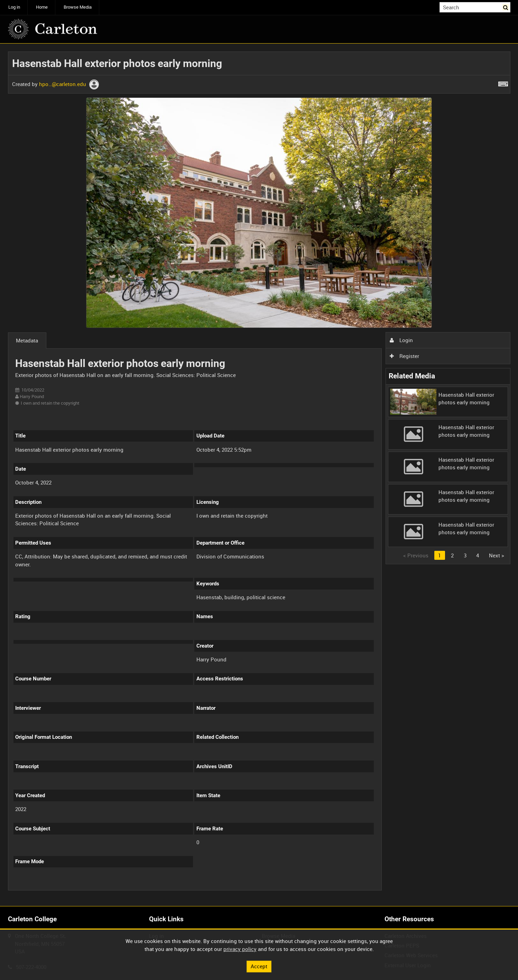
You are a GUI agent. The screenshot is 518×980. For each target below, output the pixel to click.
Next (497, 555)
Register (404, 356)
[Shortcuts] (503, 83)
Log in (14, 7)
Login (401, 340)
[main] (259, 475)
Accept (259, 966)
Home (42, 7)
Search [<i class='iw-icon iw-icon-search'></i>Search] (506, 7)
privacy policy (240, 949)
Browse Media (78, 7)
